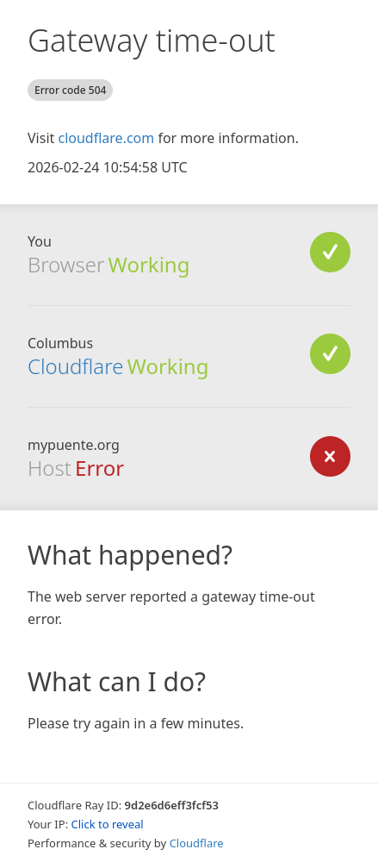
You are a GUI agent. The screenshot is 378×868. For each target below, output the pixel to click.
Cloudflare (75, 366)
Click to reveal (108, 824)
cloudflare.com (106, 138)
